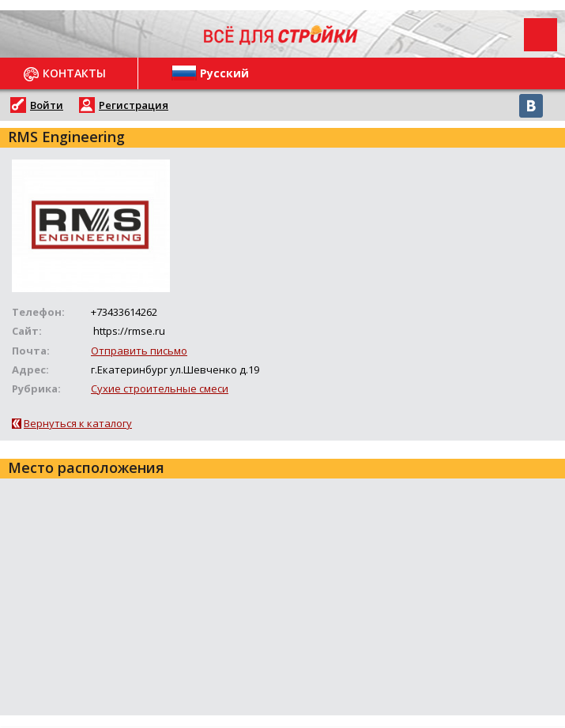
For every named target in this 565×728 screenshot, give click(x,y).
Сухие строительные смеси (160, 388)
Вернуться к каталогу (78, 423)
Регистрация (134, 105)
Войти (47, 105)
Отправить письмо (139, 351)
